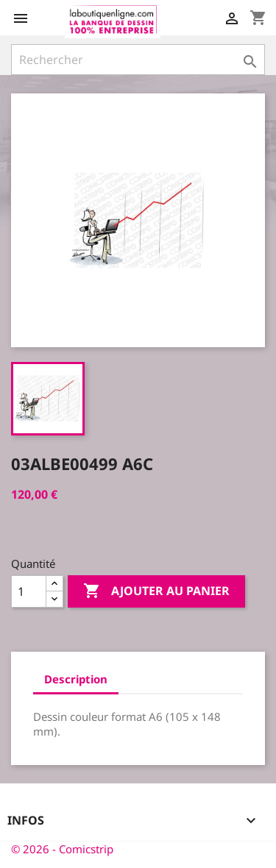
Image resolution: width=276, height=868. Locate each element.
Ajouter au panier (156, 591)
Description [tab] (76, 679)
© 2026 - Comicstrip (62, 849)
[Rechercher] (138, 60)
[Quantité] (29, 591)
